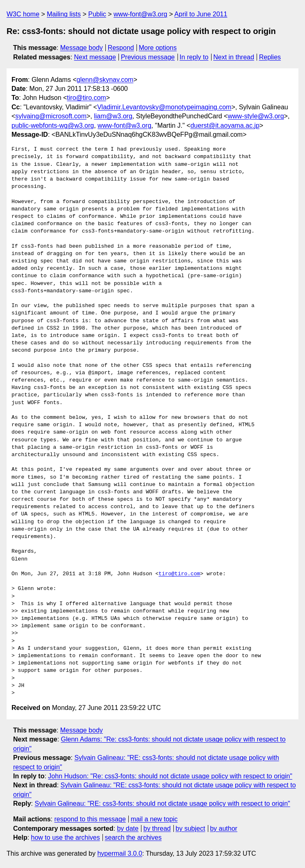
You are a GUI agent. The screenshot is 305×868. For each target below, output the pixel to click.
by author (224, 828)
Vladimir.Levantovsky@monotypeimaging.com (164, 107)
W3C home (23, 14)
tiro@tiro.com (86, 98)
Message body (82, 48)
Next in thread (234, 57)
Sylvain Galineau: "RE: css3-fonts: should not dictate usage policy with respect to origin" (162, 804)
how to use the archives (66, 837)
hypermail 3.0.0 (119, 853)
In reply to (194, 57)
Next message (95, 57)
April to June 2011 (201, 14)
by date (127, 828)
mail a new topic (154, 819)
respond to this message (90, 819)
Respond (121, 48)
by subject (190, 828)
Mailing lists (64, 14)
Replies (270, 57)
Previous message (148, 57)
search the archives (133, 837)
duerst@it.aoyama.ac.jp (225, 125)
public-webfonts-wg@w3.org (53, 125)
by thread (157, 828)
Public (97, 14)
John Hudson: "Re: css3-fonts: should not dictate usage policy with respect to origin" (170, 776)
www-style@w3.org (256, 116)
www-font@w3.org (140, 14)
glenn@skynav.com (105, 80)
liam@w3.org (113, 116)
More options (158, 48)
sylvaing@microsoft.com (51, 116)
